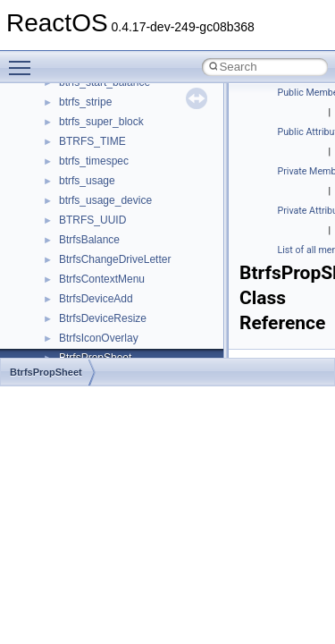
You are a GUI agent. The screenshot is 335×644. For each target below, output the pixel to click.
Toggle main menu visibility (24, 60)
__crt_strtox (87, 310)
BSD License (61, 114)
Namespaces (62, 212)
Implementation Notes (83, 94)
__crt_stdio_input (100, 271)
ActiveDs (80, 350)
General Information (78, 133)
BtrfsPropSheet (46, 372)
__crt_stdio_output (103, 291)
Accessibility (88, 330)
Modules (50, 192)
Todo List (52, 153)
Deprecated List (68, 173)
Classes (50, 232)
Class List (68, 251)
